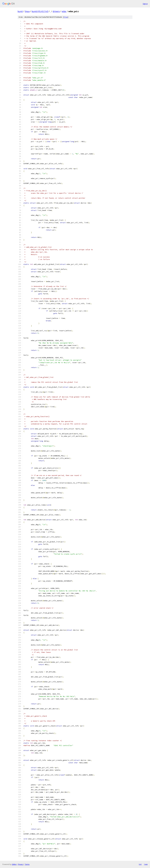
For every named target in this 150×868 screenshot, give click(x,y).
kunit (20, 11)
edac (64, 11)
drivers (56, 11)
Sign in (145, 4)
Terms (27, 864)
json (146, 864)
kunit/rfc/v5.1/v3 (40, 11)
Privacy (21, 864)
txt (140, 864)
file (66, 17)
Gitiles (14, 864)
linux (27, 11)
